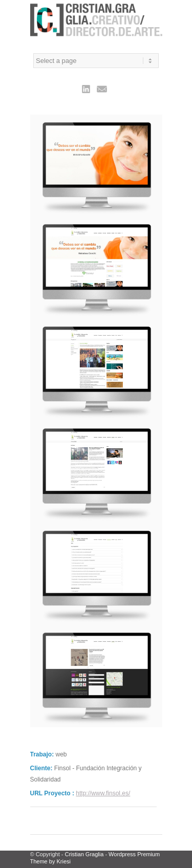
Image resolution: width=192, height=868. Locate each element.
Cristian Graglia (84, 854)
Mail (102, 89)
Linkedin (86, 89)
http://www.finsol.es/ (103, 793)
